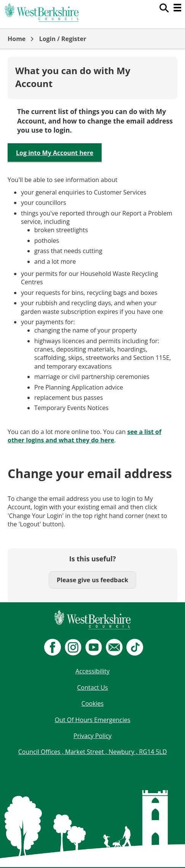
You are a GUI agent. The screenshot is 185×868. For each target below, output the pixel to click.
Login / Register (63, 39)
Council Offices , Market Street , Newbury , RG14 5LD (93, 752)
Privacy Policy (92, 736)
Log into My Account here (55, 153)
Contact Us (93, 687)
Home (17, 39)
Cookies (92, 703)
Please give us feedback (92, 580)
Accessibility (92, 671)
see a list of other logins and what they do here (85, 436)
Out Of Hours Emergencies (93, 720)
